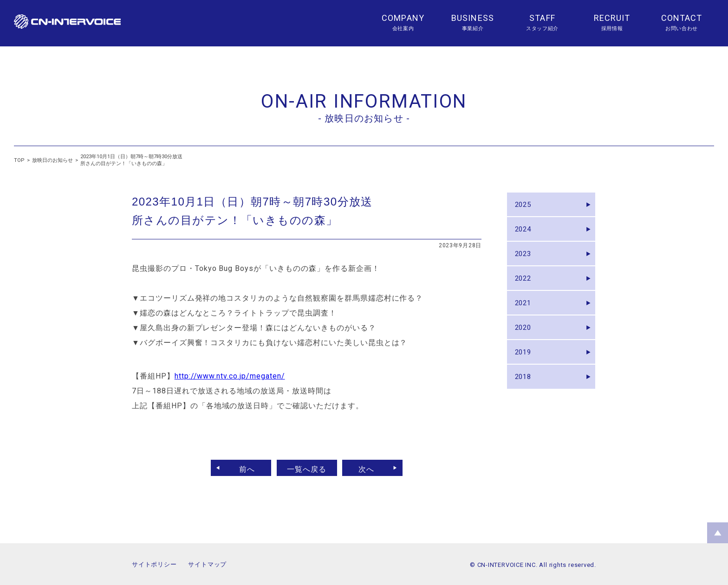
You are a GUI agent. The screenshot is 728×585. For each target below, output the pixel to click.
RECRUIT (612, 18)
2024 (526, 235)
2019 (526, 376)
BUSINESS (473, 18)
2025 (526, 206)
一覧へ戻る (307, 468)
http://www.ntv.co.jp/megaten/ (230, 376)
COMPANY (403, 18)
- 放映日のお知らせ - (364, 118)
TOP (19, 160)
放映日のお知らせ (52, 160)
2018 (526, 404)
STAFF (542, 18)
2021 (526, 319)
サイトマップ (207, 564)
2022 (526, 291)
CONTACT (682, 18)
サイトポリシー (154, 564)
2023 (526, 263)
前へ (242, 468)
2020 (526, 348)
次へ (372, 468)
